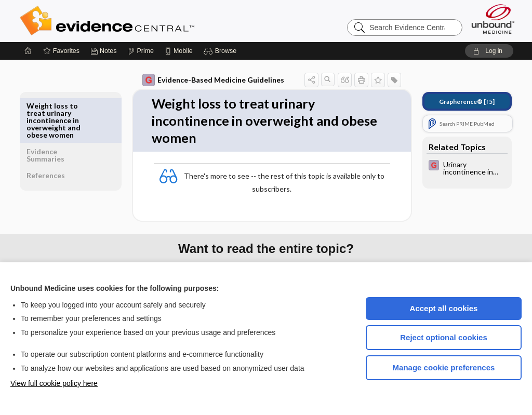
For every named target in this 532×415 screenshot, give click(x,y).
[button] (222, 51)
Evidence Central (149, 21)
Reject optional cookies (444, 337)
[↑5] (460, 102)
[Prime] (141, 51)
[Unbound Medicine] (493, 19)
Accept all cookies (444, 308)
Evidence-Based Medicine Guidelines (206, 80)
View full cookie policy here (54, 383)
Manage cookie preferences (444, 367)
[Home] (28, 51)
